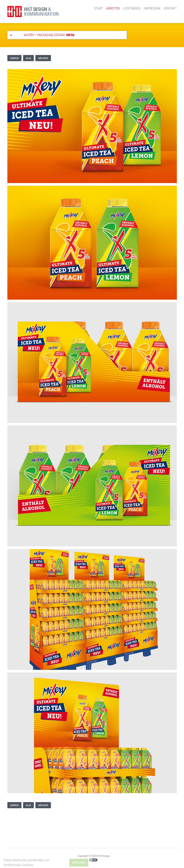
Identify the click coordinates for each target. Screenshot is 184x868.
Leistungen (132, 9)
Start (98, 9)
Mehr (93, 860)
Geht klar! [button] (79, 862)
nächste (43, 58)
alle (28, 58)
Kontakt (170, 9)
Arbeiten (113, 9)
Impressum (152, 9)
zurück (14, 58)
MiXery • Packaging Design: (49, 35)
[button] (35, 865)
